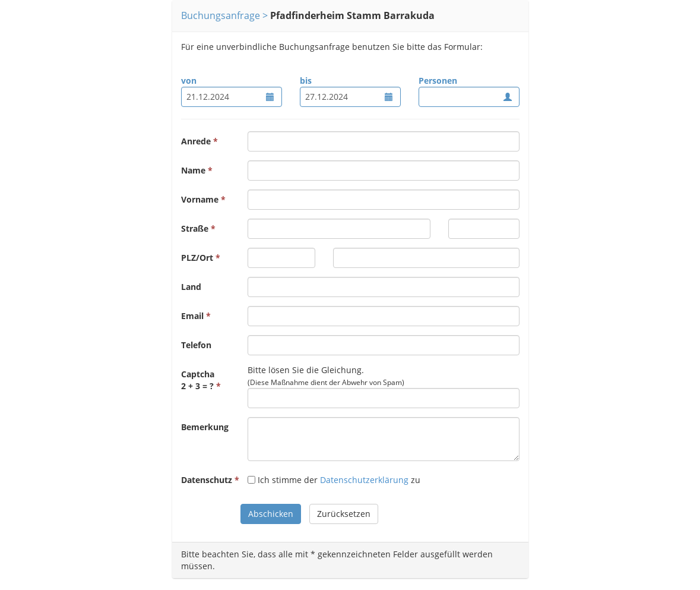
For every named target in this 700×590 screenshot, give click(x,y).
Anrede (196, 141)
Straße (195, 228)
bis (306, 81)
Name (193, 170)
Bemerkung (205, 427)
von (189, 81)
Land (191, 287)
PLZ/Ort (197, 258)
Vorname (200, 199)
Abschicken (271, 514)
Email (192, 316)
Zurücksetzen (344, 514)
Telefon (196, 345)
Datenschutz (207, 480)
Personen (438, 81)
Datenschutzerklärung (364, 480)
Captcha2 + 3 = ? (198, 380)
